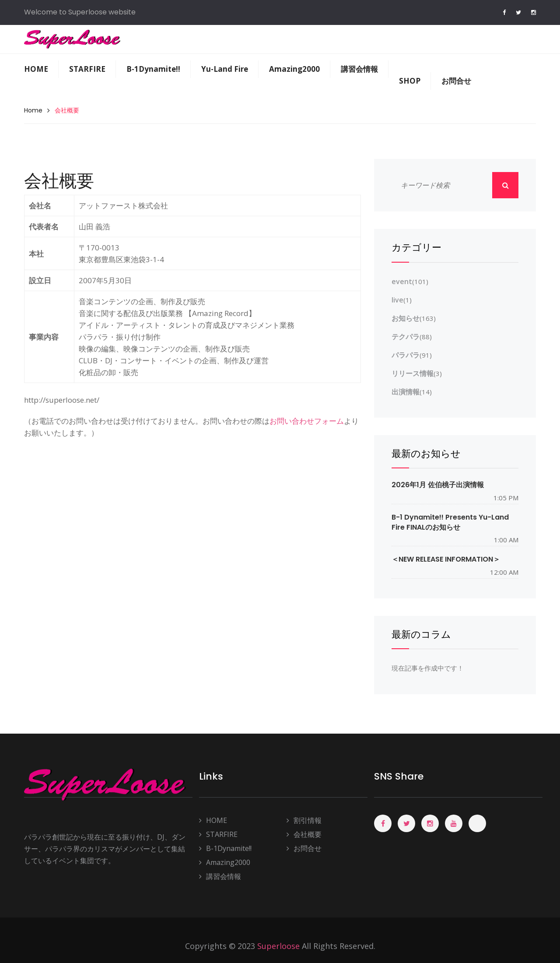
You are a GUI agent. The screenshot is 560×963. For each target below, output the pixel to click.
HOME (36, 69)
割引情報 (304, 821)
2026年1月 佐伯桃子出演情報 (438, 485)
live (397, 300)
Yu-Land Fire (225, 69)
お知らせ (406, 318)
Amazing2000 (294, 69)
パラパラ (406, 355)
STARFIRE (87, 69)
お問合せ (456, 81)
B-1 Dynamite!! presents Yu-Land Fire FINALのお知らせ (450, 522)
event (402, 281)
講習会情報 (359, 69)
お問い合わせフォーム (307, 421)
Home (33, 110)
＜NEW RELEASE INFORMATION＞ (446, 559)
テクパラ (406, 337)
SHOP (410, 81)
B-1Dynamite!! (153, 69)
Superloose (278, 946)
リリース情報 (413, 373)
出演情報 (406, 392)
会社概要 (304, 835)
